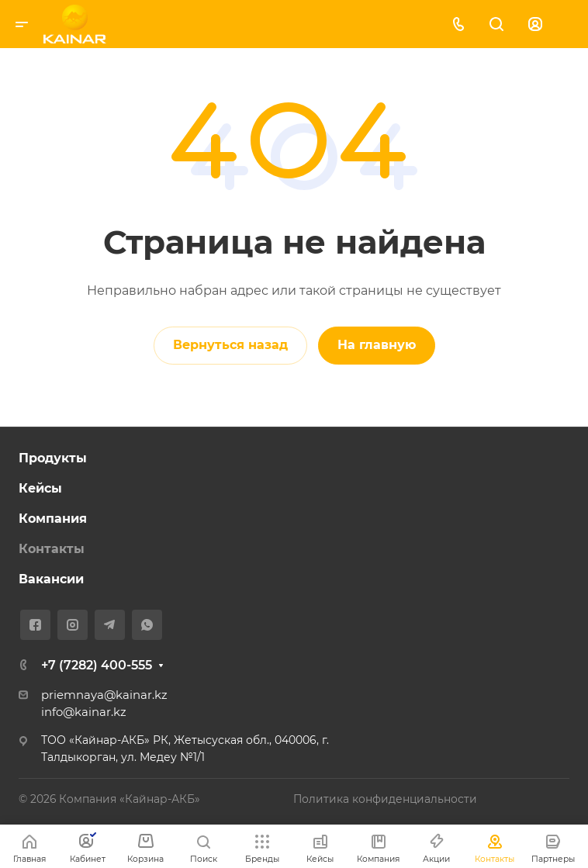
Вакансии (51, 579)
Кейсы (40, 488)
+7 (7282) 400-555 (97, 665)
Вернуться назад (230, 345)
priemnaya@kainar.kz (104, 695)
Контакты (52, 549)
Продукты (53, 458)
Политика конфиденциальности (385, 799)
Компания (53, 519)
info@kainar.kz (84, 712)
